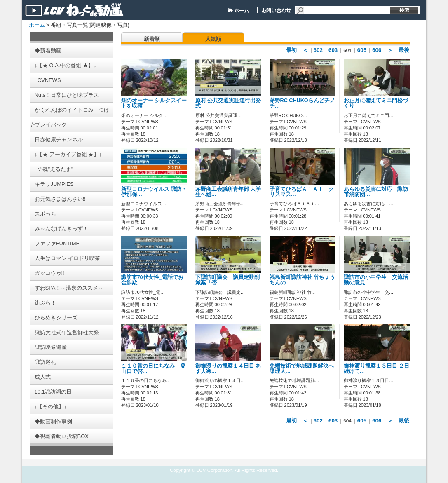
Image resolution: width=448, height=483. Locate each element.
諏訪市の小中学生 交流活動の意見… (376, 280)
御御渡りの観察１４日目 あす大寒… (228, 369)
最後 (404, 50)
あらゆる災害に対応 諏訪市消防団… (376, 192)
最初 (291, 50)
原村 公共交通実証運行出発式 (228, 103)
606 (377, 50)
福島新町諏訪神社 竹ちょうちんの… (303, 280)
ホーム (37, 25)
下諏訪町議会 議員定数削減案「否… (228, 280)
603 (333, 50)
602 (318, 50)
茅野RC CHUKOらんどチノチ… (302, 103)
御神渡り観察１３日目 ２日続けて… (377, 369)
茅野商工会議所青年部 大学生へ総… (228, 192)
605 (362, 50)
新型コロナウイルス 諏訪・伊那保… (154, 192)
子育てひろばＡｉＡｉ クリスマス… (302, 192)
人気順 (213, 39)
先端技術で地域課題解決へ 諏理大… (302, 369)
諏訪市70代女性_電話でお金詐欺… (152, 280)
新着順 (152, 39)
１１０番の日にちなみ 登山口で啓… (153, 369)
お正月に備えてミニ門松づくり (376, 103)
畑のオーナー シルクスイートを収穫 (154, 103)
